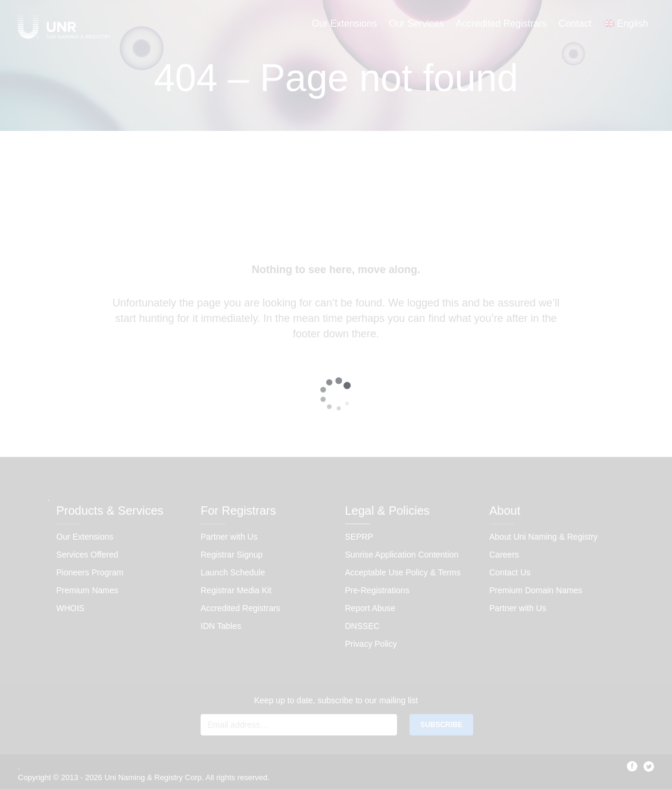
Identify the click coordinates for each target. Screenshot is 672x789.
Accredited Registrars (501, 24)
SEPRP (359, 537)
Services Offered (87, 555)
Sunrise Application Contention (402, 555)
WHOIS (71, 608)
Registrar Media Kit (236, 590)
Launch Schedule (233, 572)
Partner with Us (229, 537)
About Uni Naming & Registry (543, 537)
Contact (575, 24)
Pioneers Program (90, 572)
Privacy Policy (371, 644)
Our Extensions (344, 24)
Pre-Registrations (377, 590)
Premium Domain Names (536, 590)
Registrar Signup (232, 555)
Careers (504, 555)
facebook (632, 766)
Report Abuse (371, 608)
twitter (649, 766)
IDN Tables (221, 626)
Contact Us (510, 572)
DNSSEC (362, 626)
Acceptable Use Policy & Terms (403, 572)
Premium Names (87, 590)
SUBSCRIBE (441, 725)
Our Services (416, 24)
